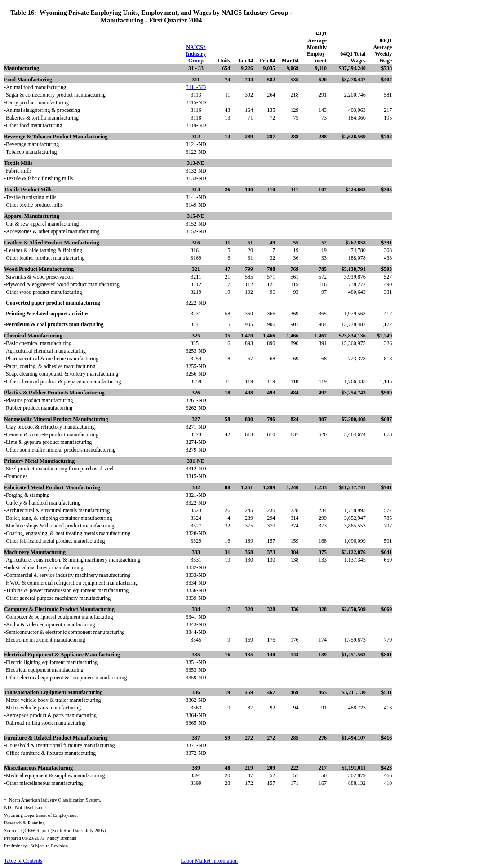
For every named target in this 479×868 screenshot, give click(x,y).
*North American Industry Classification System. (53, 800)
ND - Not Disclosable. (25, 808)
